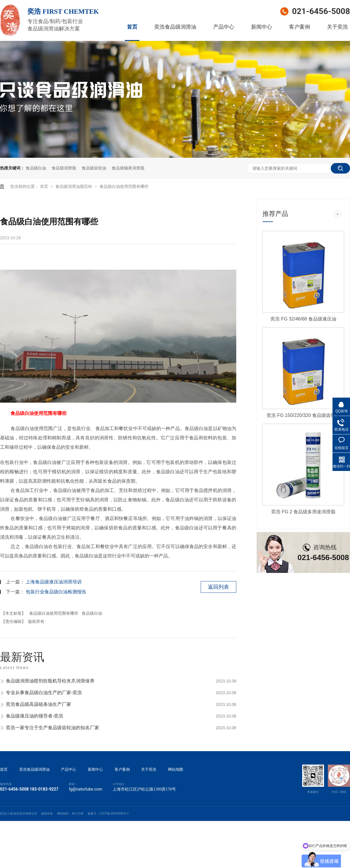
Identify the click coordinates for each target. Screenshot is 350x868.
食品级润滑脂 (64, 168)
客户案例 (300, 27)
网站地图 (176, 770)
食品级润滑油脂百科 (74, 186)
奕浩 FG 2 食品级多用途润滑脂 (303, 512)
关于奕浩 (337, 27)
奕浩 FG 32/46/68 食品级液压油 (303, 319)
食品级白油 (36, 168)
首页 (132, 27)
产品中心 (224, 27)
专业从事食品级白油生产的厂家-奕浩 (44, 693)
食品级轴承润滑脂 (128, 168)
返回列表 (218, 587)
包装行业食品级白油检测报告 (56, 592)
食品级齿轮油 (94, 168)
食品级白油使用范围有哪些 (124, 186)
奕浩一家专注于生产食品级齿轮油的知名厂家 (52, 728)
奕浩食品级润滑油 (175, 27)
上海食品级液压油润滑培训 (54, 582)
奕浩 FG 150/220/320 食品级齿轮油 (303, 415)
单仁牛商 (78, 814)
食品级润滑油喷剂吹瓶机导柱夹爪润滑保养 (50, 681)
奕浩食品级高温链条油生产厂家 (38, 704)
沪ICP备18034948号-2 (114, 814)
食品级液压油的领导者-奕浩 (35, 716)
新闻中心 (262, 27)
